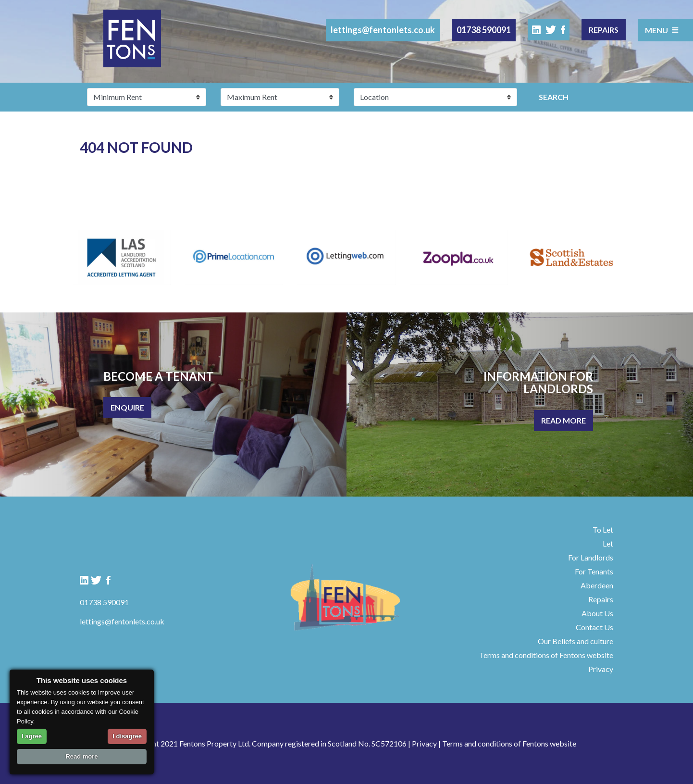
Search (554, 97)
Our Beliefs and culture (575, 641)
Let (608, 543)
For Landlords (591, 557)
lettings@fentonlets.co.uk (383, 30)
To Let (603, 529)
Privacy (601, 669)
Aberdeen (597, 585)
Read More (563, 420)
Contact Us (594, 627)
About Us (597, 613)
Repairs (604, 30)
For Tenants (594, 571)
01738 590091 (484, 30)
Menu (662, 30)
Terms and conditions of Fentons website (546, 655)
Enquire (127, 407)
